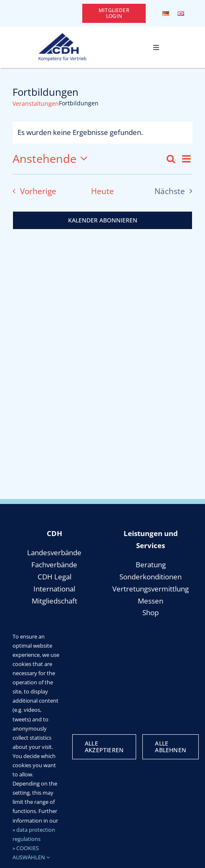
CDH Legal (54, 577)
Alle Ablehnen (171, 747)
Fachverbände (54, 565)
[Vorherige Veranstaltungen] (32, 191)
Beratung (151, 565)
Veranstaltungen (36, 104)
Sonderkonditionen (151, 577)
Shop (151, 612)
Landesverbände (54, 552)
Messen (151, 601)
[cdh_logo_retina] (62, 36)
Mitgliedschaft (54, 601)
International (54, 589)
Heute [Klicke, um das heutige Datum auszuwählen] (102, 191)
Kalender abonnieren (103, 220)
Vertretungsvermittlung (151, 589)
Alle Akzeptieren (104, 747)
